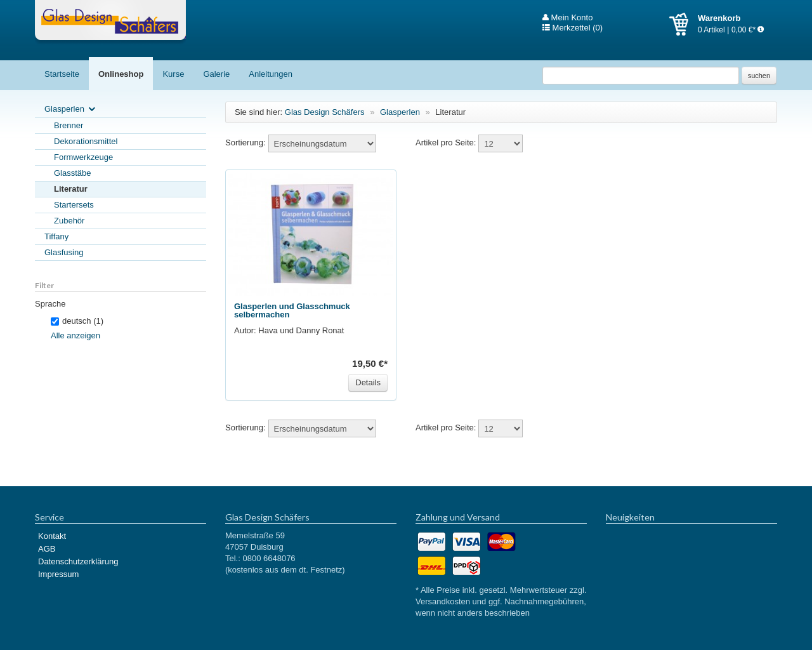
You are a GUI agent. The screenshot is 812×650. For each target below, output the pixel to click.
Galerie (216, 74)
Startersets (74, 205)
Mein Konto (567, 18)
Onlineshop (121, 74)
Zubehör (69, 221)
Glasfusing (64, 252)
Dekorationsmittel (86, 141)
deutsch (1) (77, 321)
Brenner (69, 125)
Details (368, 382)
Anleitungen (271, 74)
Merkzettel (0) (573, 28)
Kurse (173, 74)
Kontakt (52, 536)
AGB (47, 549)
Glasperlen (71, 109)
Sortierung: (246, 143)
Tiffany (56, 236)
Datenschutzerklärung (78, 561)
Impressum (58, 574)
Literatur (71, 189)
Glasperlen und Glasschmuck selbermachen (292, 310)
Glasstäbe (73, 173)
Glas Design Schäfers (110, 22)
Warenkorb (684, 24)
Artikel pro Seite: (446, 143)
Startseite (62, 74)
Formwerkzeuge (83, 157)
